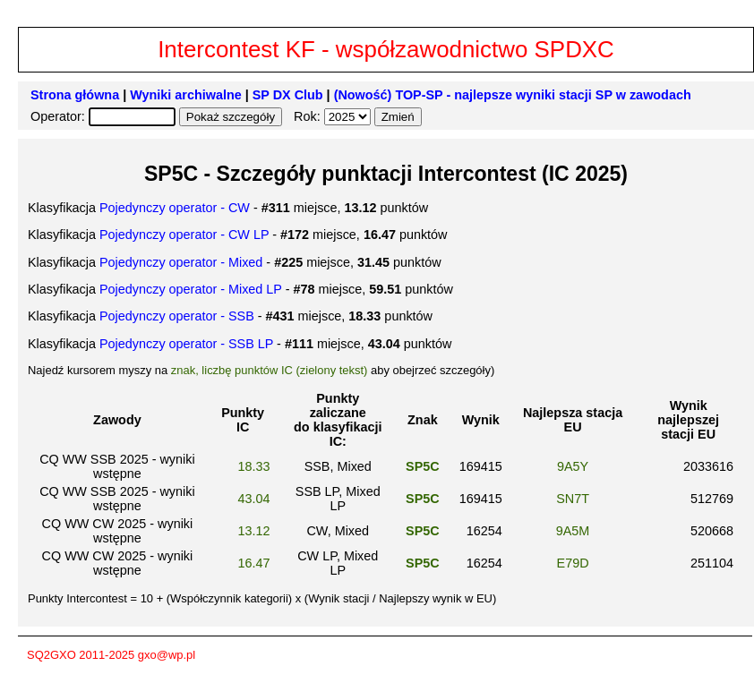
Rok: (309, 116)
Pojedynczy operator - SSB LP (186, 344)
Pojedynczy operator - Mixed (181, 262)
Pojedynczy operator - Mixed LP (191, 289)
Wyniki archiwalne (186, 95)
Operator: (60, 116)
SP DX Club (288, 95)
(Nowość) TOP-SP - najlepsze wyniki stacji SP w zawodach (513, 95)
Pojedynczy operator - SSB (177, 316)
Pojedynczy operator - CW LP (184, 235)
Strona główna (75, 95)
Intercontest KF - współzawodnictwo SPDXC (386, 49)
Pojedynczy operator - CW (175, 208)
